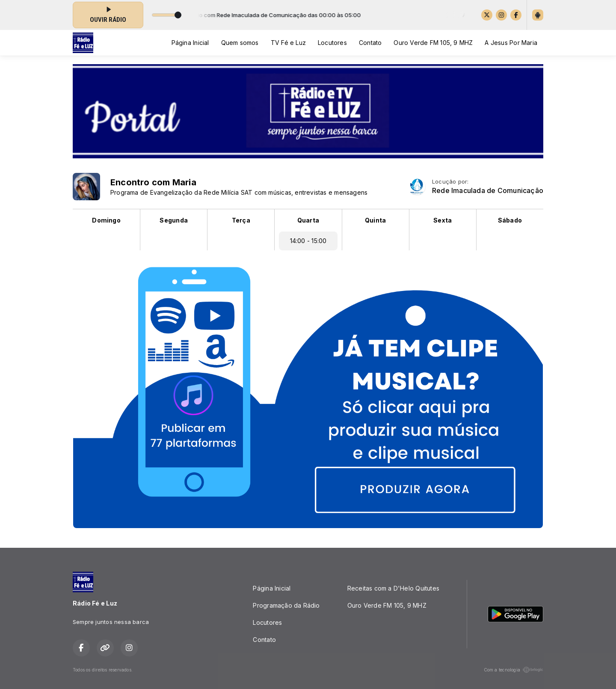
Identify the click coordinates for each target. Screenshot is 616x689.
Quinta (375, 220)
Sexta (443, 220)
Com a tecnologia (514, 670)
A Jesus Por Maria (511, 43)
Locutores (332, 43)
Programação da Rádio (286, 605)
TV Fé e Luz (288, 43)
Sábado (510, 220)
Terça (241, 220)
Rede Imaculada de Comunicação (488, 191)
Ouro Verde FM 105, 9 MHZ (433, 43)
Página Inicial (190, 43)
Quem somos (240, 43)
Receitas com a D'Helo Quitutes (393, 588)
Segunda (173, 220)
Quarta (308, 220)
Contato (370, 43)
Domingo (106, 220)
